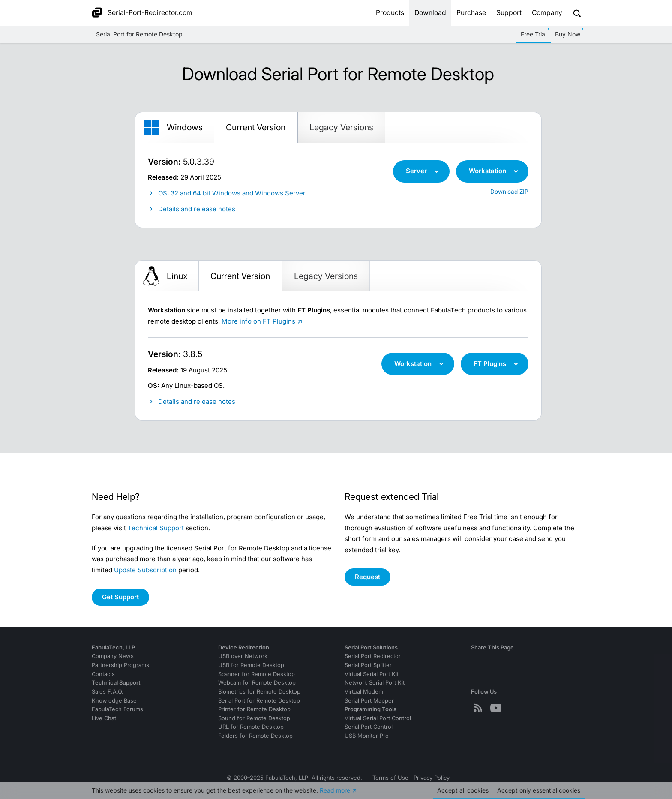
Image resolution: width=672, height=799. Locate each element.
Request (367, 577)
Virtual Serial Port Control (378, 718)
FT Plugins (490, 364)
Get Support (120, 597)
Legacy (341, 127)
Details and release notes (197, 209)
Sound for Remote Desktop (254, 718)
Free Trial (534, 34)
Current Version (256, 127)
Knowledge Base (114, 701)
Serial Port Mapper (369, 701)
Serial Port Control (369, 727)
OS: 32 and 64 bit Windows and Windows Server (232, 193)
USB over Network (243, 656)
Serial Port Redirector (373, 656)
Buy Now (568, 34)
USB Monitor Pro (367, 736)
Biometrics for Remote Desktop (259, 692)
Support (509, 13)
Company (547, 13)
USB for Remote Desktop (251, 665)
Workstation (487, 171)
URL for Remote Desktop (251, 727)
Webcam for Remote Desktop (257, 683)
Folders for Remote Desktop (255, 736)
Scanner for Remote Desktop (256, 674)
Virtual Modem (364, 692)
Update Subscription (145, 570)
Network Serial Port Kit (375, 683)
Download (430, 13)
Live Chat (104, 718)
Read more (335, 790)
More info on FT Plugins (258, 321)
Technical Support (156, 528)
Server (416, 171)
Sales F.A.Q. (108, 692)
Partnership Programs (120, 665)
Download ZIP (509, 192)
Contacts (103, 674)
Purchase (471, 13)
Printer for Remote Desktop (254, 709)
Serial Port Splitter (368, 665)
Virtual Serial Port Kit (372, 674)
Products (390, 13)
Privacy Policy (432, 778)
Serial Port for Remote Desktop (139, 34)
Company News (113, 656)
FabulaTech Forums (117, 709)
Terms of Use (390, 778)
